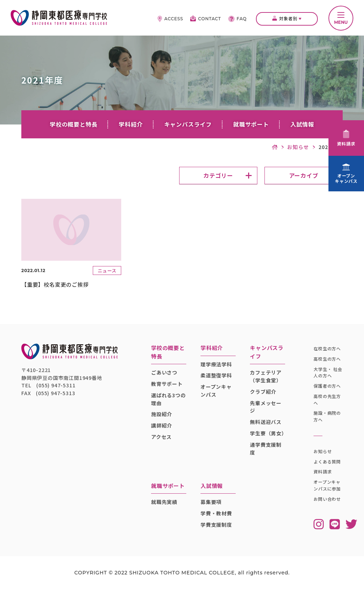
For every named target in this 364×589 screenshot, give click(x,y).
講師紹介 (162, 425)
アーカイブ (304, 175)
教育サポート (167, 384)
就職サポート (251, 124)
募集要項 (211, 502)
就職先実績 (164, 502)
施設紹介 (162, 414)
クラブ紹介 (263, 392)
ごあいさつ (164, 372)
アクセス (161, 437)
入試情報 (302, 124)
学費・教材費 (216, 513)
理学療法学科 (216, 364)
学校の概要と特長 (74, 124)
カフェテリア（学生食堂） (266, 376)
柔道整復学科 (216, 375)
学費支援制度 (216, 525)
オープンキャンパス (216, 391)
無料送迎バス (266, 422)
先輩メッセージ (266, 407)
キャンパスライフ (188, 124)
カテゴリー (218, 175)
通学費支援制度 (266, 449)
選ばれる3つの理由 (168, 399)
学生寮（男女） (267, 433)
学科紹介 (131, 124)
